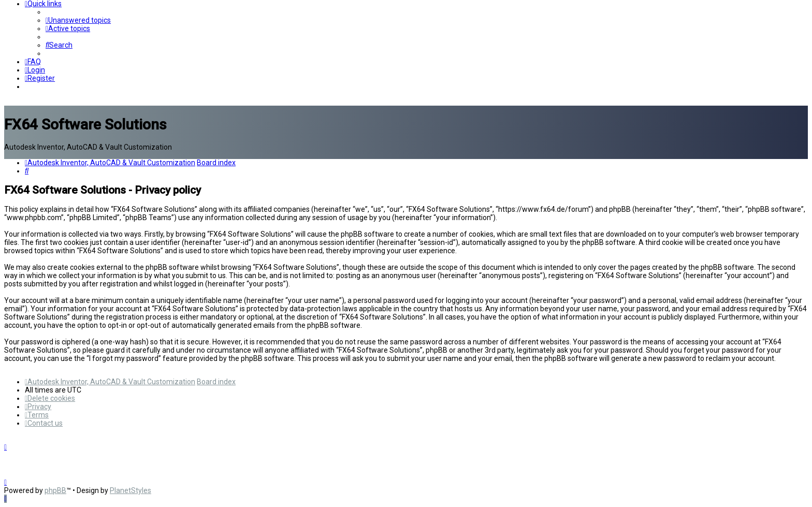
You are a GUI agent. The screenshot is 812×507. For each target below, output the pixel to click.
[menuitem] (78, 20)
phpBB (55, 490)
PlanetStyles (130, 490)
